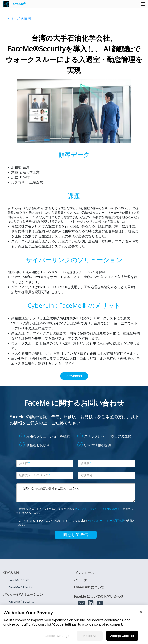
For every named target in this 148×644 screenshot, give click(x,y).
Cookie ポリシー (113, 509)
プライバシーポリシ (86, 509)
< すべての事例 (20, 18)
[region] (74, 625)
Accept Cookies (122, 636)
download (74, 376)
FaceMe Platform (22, 587)
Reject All (90, 636)
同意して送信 (76, 535)
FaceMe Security (21, 601)
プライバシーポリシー (99, 521)
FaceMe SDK (19, 580)
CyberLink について (89, 587)
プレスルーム (84, 573)
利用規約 (119, 521)
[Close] (141, 612)
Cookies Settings (57, 636)
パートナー (82, 580)
